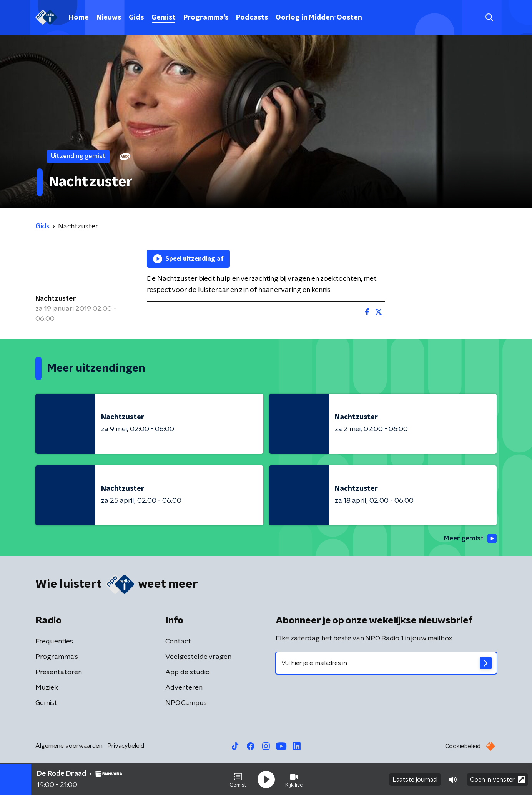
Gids (136, 18)
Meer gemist (469, 538)
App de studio (188, 673)
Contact (178, 642)
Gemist (164, 18)
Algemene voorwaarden (69, 746)
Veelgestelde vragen (198, 657)
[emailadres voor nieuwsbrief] (386, 663)
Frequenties (54, 642)
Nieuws (109, 18)
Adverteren (184, 688)
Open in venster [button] (498, 779)
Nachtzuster (56, 299)
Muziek (47, 688)
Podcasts (252, 18)
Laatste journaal (415, 779)
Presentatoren (59, 673)
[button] (238, 779)
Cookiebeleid (463, 747)
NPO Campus (186, 703)
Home (79, 18)
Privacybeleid (126, 746)
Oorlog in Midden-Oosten (319, 18)
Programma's (206, 18)
